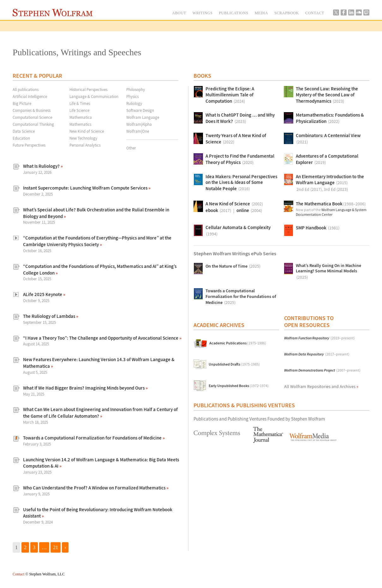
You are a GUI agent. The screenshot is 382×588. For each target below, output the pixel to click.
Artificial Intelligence (30, 96)
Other (131, 148)
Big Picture (22, 103)
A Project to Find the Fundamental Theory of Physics (240, 160)
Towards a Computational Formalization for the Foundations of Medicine (241, 297)
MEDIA (261, 13)
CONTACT (315, 13)
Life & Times (80, 103)
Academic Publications (238, 343)
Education (21, 138)
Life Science (79, 110)
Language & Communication (94, 96)
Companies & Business (32, 110)
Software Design (140, 110)
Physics (132, 96)
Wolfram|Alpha (139, 124)
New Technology (83, 138)
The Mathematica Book (331, 204)
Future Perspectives (29, 145)
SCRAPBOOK (287, 13)
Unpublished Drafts (234, 364)
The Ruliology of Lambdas (50, 316)
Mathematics (80, 124)
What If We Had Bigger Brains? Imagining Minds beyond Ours (84, 388)
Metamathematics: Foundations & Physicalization (330, 118)
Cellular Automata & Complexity (238, 231)
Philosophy (136, 89)
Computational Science (32, 117)
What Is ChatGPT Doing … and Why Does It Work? (240, 118)
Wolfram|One (138, 131)
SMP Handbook (318, 228)
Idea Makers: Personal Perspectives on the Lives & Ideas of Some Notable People (241, 183)
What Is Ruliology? (42, 166)
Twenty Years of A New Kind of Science (236, 139)
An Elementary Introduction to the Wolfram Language (330, 183)
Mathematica (81, 117)
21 (56, 547)
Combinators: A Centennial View (328, 139)
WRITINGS (203, 13)
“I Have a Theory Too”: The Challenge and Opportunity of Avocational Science (101, 338)
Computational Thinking (33, 124)
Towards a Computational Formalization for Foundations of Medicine (93, 438)
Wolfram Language (143, 117)
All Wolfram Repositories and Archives (321, 386)
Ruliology (134, 103)
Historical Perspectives (88, 89)
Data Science (24, 131)
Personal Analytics (85, 145)
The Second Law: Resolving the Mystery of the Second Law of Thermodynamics (327, 95)
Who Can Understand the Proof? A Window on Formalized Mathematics (95, 488)
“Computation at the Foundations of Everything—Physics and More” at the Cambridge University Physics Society (97, 241)
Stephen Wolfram (53, 13)
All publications (26, 89)
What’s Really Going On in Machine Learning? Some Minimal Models (328, 272)
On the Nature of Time (233, 266)
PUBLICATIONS (233, 13)
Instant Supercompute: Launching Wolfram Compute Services (86, 188)
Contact (18, 574)
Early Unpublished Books (239, 386)
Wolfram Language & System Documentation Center (331, 212)
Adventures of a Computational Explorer (327, 160)
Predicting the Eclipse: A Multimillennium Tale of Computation (230, 95)
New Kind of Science (87, 131)
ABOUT (179, 13)
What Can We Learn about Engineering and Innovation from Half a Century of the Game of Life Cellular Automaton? (100, 413)
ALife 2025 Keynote (43, 294)
